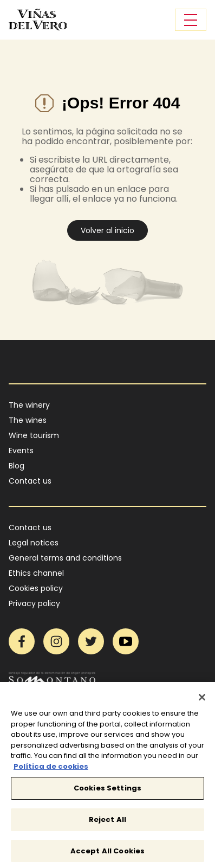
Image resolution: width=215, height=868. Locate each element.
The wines (28, 420)
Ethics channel (36, 573)
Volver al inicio (107, 230)
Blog (17, 466)
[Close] (202, 700)
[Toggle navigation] (191, 20)
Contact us (30, 481)
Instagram (56, 641)
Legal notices (34, 543)
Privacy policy (34, 603)
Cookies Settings (107, 791)
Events (21, 451)
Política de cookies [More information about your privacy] (51, 769)
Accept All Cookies (107, 854)
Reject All (107, 822)
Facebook (22, 641)
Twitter (91, 641)
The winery (29, 405)
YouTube (126, 641)
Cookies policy (36, 588)
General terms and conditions (65, 558)
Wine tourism (34, 435)
